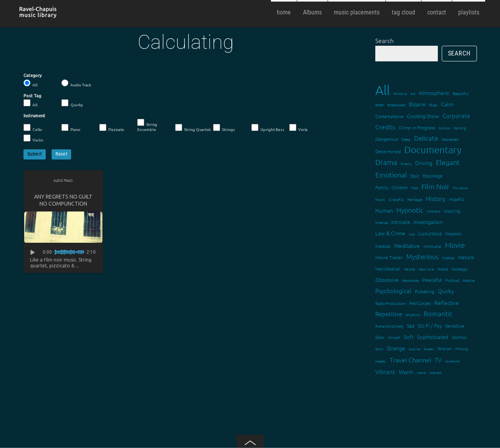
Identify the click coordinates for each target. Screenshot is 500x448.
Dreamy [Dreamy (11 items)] (406, 164)
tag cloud (403, 12)
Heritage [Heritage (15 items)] (415, 199)
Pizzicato (112, 128)
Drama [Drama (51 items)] (386, 162)
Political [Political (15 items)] (452, 280)
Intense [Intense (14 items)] (382, 222)
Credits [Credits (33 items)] (385, 127)
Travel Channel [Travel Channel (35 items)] (410, 360)
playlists (469, 12)
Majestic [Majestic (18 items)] (453, 233)
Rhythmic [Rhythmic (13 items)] (413, 314)
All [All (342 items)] (383, 90)
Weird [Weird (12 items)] (421, 372)
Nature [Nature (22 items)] (466, 257)
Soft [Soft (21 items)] (409, 337)
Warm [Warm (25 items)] (406, 372)
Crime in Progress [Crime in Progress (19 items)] (417, 127)
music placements (357, 12)
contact (437, 12)
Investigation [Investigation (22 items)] (428, 222)
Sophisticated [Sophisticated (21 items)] (433, 337)
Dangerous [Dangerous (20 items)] (387, 139)
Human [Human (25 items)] (384, 210)
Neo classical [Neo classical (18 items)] (388, 269)
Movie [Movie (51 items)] (455, 245)
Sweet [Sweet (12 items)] (429, 349)
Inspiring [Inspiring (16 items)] (452, 211)
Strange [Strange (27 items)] (396, 348)
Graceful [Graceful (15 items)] (396, 199)
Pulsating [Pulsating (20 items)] (425, 291)
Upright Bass (268, 128)
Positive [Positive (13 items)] (469, 280)
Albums (312, 12)
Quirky (72, 103)
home (284, 12)
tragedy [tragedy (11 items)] (381, 361)
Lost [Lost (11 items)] (412, 234)
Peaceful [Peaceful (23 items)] (432, 280)
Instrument (34, 116)
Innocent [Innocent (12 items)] (434, 211)
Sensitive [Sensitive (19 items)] (455, 326)
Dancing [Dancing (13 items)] (460, 128)
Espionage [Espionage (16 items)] (433, 176)
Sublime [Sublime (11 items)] (415, 349)
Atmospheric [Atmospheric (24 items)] (434, 93)
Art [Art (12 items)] (413, 93)
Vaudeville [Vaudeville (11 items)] (452, 361)
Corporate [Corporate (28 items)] (456, 116)
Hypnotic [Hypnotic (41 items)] (410, 210)
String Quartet (193, 128)
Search (384, 40)
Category (33, 75)
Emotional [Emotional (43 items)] (391, 175)
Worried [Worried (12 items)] (435, 372)
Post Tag (32, 96)
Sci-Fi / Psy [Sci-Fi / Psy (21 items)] (430, 325)
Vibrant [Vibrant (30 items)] (385, 372)
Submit (35, 154)
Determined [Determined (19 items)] (388, 151)
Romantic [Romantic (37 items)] (438, 314)
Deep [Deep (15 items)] (406, 139)
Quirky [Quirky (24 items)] (446, 291)
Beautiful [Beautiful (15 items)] (461, 93)
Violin (33, 138)
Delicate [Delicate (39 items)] (426, 138)
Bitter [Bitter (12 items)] (380, 105)
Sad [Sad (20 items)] (411, 326)
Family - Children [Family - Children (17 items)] (392, 187)
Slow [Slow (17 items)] (380, 337)
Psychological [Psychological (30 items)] (393, 291)
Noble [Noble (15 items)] (443, 269)
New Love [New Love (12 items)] (426, 269)
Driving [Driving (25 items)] (424, 163)
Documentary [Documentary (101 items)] (433, 150)
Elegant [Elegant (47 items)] (448, 162)
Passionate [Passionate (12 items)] (410, 280)
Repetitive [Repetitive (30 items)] (389, 314)
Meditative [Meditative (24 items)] (407, 246)
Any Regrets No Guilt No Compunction (63, 200)
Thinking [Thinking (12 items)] (461, 349)
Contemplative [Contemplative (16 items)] (389, 116)
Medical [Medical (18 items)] (383, 246)
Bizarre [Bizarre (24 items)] (417, 104)
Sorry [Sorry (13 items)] (379, 349)
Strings (224, 128)
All (30, 83)
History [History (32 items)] (436, 198)
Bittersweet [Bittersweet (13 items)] (396, 105)
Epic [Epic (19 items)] (415, 176)
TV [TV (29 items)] (438, 360)
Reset (61, 154)
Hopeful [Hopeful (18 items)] (457, 199)
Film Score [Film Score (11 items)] (460, 188)
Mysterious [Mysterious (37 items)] (422, 256)
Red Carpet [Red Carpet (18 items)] (420, 303)
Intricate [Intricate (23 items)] (401, 222)
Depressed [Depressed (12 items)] (450, 139)
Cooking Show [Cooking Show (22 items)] (423, 116)
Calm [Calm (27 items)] (447, 104)
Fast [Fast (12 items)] (415, 187)
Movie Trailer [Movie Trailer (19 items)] (389, 257)
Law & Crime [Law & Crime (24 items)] (390, 233)
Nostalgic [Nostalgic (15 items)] (460, 269)
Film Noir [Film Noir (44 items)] (435, 186)
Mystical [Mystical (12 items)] (448, 257)
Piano (71, 128)
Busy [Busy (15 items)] (433, 105)
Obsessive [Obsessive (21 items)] (387, 280)
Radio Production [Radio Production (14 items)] (391, 303)
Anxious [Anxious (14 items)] (400, 93)
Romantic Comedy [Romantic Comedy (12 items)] (389, 326)
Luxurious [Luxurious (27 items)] (430, 233)
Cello (33, 128)
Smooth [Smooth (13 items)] (394, 337)
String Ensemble (147, 125)
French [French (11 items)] (380, 200)
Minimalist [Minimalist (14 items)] (432, 246)
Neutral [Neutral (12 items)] (409, 269)
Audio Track (76, 83)
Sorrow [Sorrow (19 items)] (459, 337)
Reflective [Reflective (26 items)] (447, 303)
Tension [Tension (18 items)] (444, 348)
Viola (298, 128)
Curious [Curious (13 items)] (444, 128)
